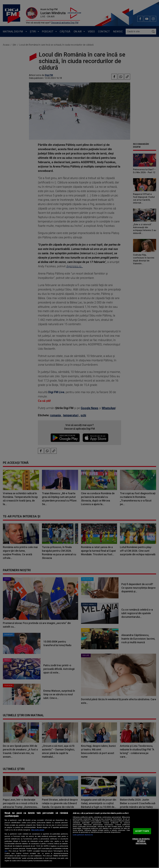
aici (6, 851)
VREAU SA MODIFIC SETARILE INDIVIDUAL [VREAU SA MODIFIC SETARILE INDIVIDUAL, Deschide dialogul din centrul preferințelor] (141, 841)
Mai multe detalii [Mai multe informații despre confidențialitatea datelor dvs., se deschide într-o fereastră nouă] (38, 830)
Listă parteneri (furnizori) (83, 835)
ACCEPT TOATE (142, 831)
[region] (79, 838)
